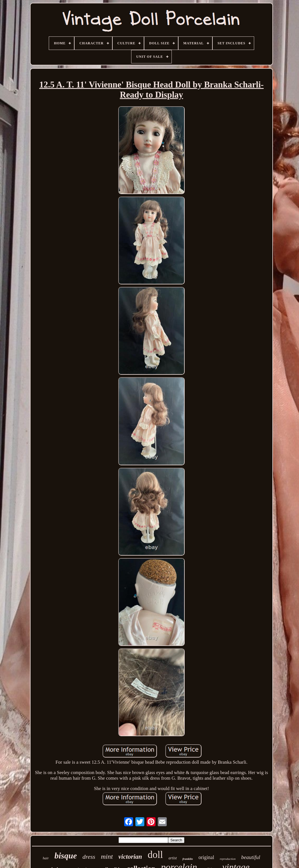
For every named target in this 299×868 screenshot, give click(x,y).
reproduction (228, 859)
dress (89, 857)
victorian (130, 857)
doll (155, 855)
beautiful (251, 857)
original (206, 857)
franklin (188, 859)
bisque (66, 856)
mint (107, 857)
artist (173, 858)
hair (46, 858)
